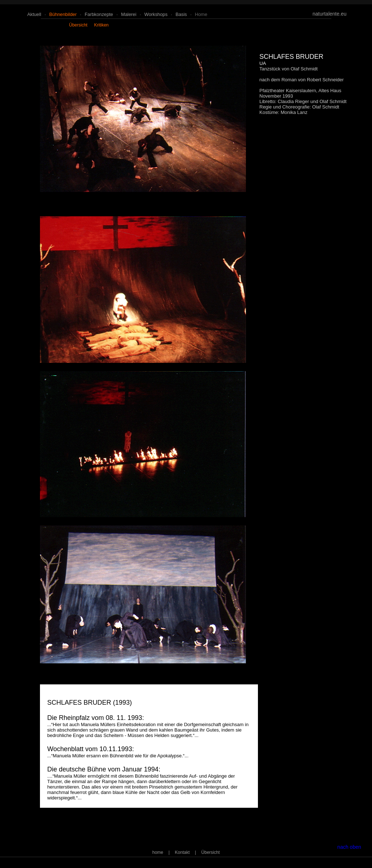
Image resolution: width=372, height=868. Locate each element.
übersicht (78, 25)
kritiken (101, 25)
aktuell (34, 14)
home (201, 14)
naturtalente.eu (329, 14)
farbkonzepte (99, 14)
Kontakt (182, 852)
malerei (129, 14)
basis (181, 14)
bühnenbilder (63, 14)
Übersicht (211, 852)
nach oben (349, 847)
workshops (156, 14)
